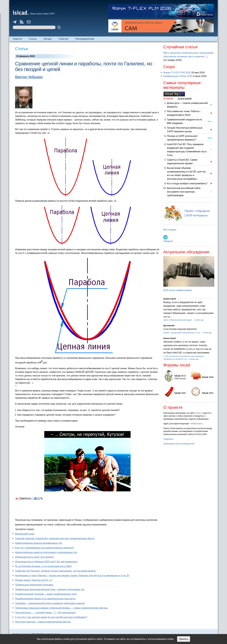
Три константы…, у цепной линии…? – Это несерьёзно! (45, 613)
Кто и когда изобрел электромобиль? (187, 183)
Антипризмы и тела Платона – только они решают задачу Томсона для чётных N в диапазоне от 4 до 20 (72, 576)
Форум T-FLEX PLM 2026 (177, 73)
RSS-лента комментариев (178, 290)
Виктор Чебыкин (29, 77)
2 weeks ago (194, 359)
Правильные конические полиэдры (34, 585)
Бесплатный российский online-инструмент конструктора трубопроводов (184, 192)
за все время (185, 98)
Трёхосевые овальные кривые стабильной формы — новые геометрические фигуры (61, 608)
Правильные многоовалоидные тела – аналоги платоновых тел (50, 589)
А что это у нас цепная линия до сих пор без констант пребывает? (51, 617)
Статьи (33, 39)
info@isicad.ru (197, 424)
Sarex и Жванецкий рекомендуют (178, 320)
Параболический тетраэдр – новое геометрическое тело (46, 594)
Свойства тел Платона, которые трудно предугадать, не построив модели (55, 571)
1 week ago (199, 320)
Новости (17, 39)
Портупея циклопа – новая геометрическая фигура (43, 622)
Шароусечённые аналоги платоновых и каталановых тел (46, 552)
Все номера (170, 230)
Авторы (47, 39)
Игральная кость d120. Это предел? (35, 557)
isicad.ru (199, 413)
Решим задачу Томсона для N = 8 (33, 580)
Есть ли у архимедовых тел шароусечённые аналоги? (45, 548)
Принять (184, 639)
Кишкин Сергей (170, 299)
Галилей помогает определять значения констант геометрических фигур (55, 538)
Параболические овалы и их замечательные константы (45, 599)
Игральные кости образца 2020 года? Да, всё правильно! (46, 562)
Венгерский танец (25, 534)
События (64, 39)
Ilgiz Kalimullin (169, 326)
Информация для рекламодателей (179, 444)
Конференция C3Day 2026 (178, 76)
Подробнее (168, 439)
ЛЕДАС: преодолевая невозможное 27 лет (182, 333)
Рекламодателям (85, 39)
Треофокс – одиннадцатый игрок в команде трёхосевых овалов (50, 603)
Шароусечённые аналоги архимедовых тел (39, 543)
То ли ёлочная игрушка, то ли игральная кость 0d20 (43, 566)
